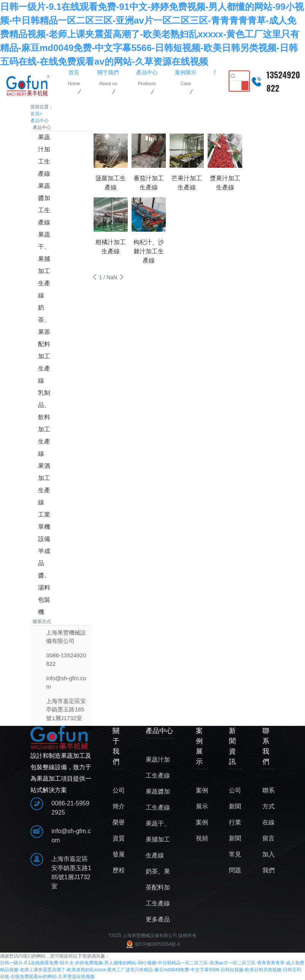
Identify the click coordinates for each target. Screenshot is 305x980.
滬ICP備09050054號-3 (152, 944)
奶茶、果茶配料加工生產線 (44, 344)
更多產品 (158, 919)
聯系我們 (266, 746)
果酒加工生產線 (44, 484)
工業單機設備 (44, 527)
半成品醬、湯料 (44, 569)
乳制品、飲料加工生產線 (44, 423)
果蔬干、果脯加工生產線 (44, 265)
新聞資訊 (232, 746)
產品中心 (40, 121)
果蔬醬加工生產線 (44, 204)
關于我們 (116, 746)
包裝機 (44, 606)
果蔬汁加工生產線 (44, 155)
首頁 (36, 114)
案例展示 (199, 746)
